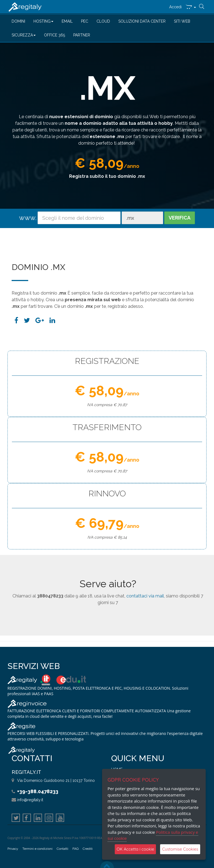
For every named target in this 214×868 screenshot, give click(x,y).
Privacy (13, 849)
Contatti (62, 849)
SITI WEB (182, 21)
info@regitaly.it (30, 800)
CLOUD (103, 21)
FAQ (75, 849)
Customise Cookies (180, 849)
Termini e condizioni (37, 849)
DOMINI (18, 21)
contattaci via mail (145, 596)
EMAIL (67, 21)
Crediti (88, 849)
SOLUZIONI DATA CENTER (142, 21)
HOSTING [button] (43, 21)
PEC (85, 21)
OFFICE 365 (54, 35)
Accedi (175, 7)
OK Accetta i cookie (135, 849)
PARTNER (82, 35)
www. (28, 218)
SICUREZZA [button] (24, 35)
